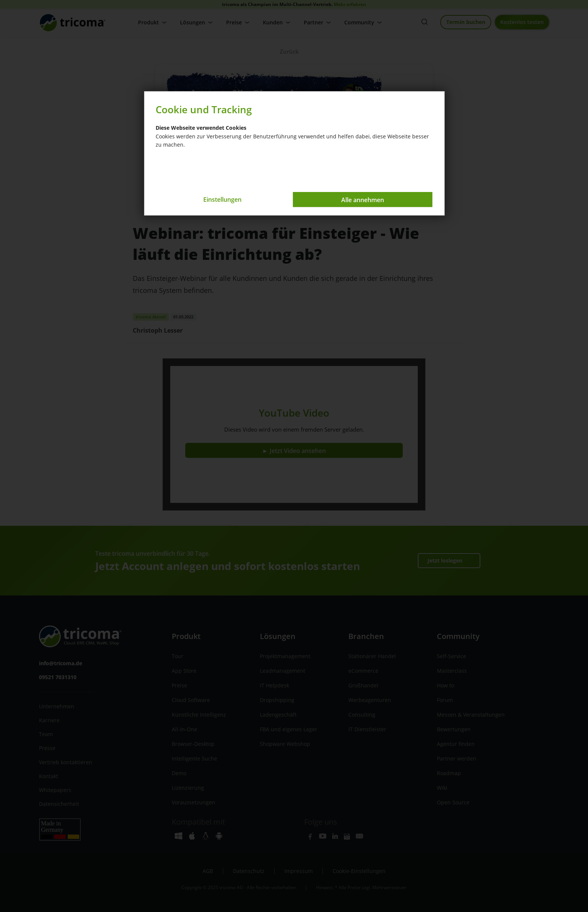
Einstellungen (222, 199)
